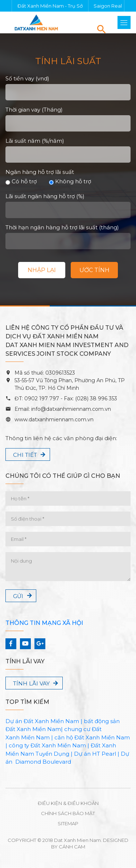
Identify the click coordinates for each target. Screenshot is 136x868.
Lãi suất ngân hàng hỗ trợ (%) (45, 196)
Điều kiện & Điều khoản (68, 803)
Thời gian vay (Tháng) (34, 110)
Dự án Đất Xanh (27, 721)
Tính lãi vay (31, 683)
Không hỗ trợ (70, 181)
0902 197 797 (41, 398)
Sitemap (68, 824)
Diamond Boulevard (43, 762)
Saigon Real (108, 6)
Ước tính (94, 270)
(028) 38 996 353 (96, 398)
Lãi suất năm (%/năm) (35, 141)
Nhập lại (42, 270)
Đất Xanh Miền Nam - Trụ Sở (50, 6)
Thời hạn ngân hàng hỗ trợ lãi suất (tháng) (62, 227)
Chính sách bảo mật (68, 813)
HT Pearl (104, 754)
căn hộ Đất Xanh (77, 737)
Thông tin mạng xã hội (44, 623)
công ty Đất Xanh (32, 745)
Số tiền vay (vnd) (27, 78)
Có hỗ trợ (21, 181)
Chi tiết (25, 455)
